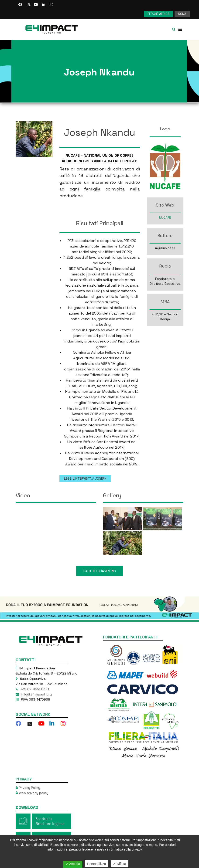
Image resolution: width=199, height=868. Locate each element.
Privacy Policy (29, 788)
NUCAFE (165, 217)
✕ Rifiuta (120, 864)
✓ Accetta (73, 864)
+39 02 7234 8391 (34, 689)
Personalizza (96, 864)
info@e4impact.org (36, 694)
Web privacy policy (34, 793)
